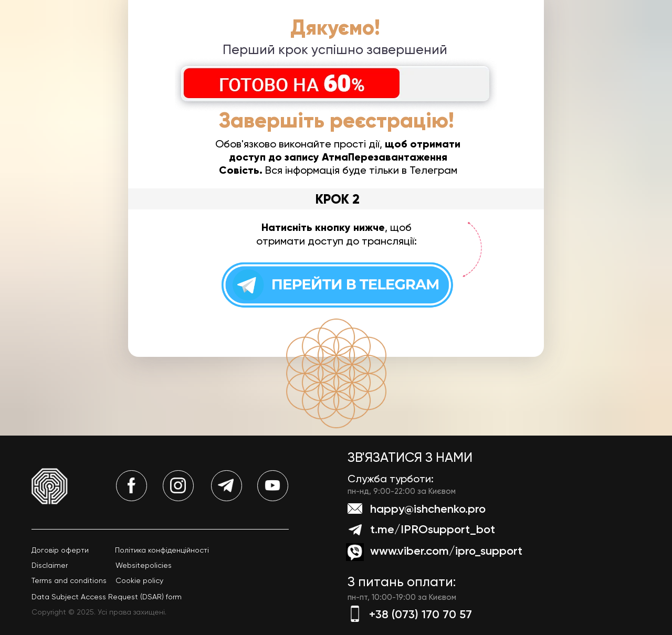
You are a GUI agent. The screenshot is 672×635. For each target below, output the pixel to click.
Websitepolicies (144, 565)
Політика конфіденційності (162, 550)
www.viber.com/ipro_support (446, 551)
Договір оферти (60, 550)
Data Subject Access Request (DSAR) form (107, 597)
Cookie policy (139, 580)
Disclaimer (50, 565)
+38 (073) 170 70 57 (421, 614)
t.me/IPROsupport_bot (433, 529)
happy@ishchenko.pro (428, 509)
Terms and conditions (69, 580)
